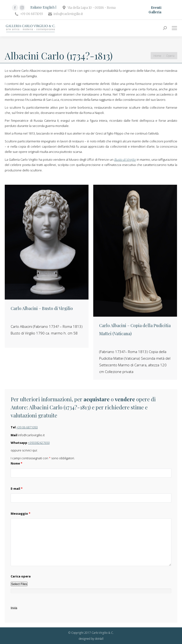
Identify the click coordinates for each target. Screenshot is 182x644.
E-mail (17, 489)
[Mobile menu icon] (174, 28)
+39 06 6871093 (27, 427)
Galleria (155, 12)
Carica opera (21, 576)
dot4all (99, 639)
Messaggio (21, 513)
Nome (16, 463)
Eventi (156, 8)
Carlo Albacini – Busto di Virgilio (42, 308)
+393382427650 (39, 443)
